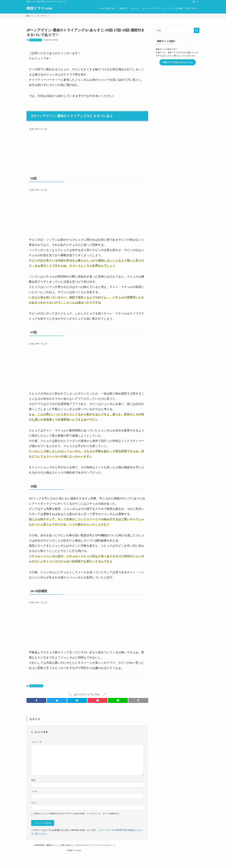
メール (34, 791)
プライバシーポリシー (104, 845)
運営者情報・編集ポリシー (46, 845)
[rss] (194, 2)
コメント (36, 742)
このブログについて (83, 845)
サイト (34, 803)
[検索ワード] (178, 30)
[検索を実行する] (197, 30)
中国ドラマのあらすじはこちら (178, 62)
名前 (33, 780)
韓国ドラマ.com (39, 8)
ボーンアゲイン (35, 40)
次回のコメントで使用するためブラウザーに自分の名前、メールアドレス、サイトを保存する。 (78, 814)
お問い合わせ (66, 845)
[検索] (198, 2)
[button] (36, 700)
